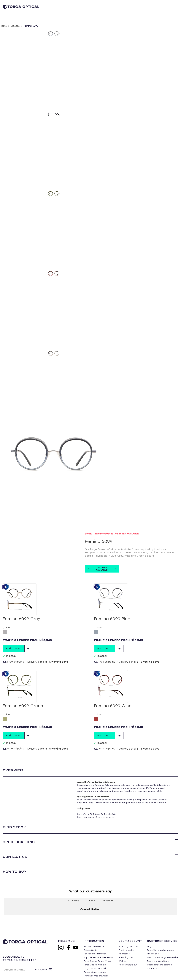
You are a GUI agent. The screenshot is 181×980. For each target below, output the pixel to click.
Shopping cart (126, 949)
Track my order (126, 942)
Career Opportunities (95, 964)
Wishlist (123, 953)
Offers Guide (90, 942)
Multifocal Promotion (94, 938)
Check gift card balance (159, 957)
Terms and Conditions (158, 953)
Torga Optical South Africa (97, 953)
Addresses (124, 946)
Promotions (153, 946)
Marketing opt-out (128, 957)
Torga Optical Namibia (95, 957)
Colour (7, 619)
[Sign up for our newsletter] (19, 962)
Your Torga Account (129, 938)
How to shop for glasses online (163, 949)
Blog (149, 938)
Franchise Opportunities (96, 968)
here (111, 809)
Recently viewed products (160, 942)
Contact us (153, 960)
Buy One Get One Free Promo (99, 949)
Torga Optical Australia (95, 960)
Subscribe (41, 962)
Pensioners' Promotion (95, 946)
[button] (4, 909)
